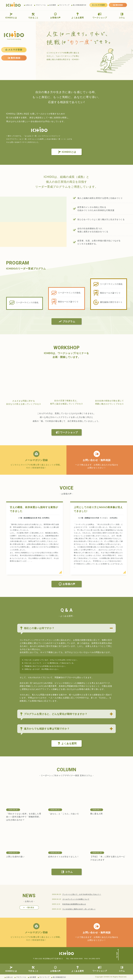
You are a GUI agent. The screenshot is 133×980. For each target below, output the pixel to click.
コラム (122, 16)
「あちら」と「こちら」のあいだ (64, 814)
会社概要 (53, 5)
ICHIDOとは (11, 16)
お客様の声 (55, 16)
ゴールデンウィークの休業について (76, 899)
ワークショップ (100, 16)
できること (33, 16)
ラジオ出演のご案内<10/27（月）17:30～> (79, 909)
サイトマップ (64, 5)
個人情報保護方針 (80, 5)
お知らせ (29, 5)
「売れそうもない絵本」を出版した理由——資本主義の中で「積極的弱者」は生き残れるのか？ (24, 817)
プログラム (67, 321)
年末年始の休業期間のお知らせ (74, 904)
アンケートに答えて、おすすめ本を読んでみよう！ (82, 894)
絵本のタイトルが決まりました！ (64, 857)
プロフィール (41, 5)
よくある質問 (78, 16)
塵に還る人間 (96, 814)
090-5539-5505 (77, 959)
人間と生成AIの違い (15, 857)
